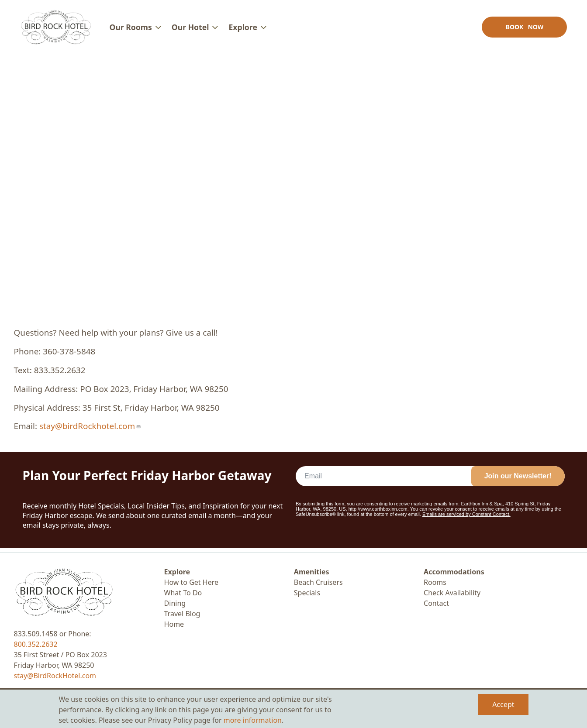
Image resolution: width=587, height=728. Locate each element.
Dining (175, 603)
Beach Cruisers (318, 582)
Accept (503, 704)
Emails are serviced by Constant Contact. (466, 518)
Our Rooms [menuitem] (132, 29)
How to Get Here (191, 582)
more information (253, 720)
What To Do (183, 593)
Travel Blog (182, 614)
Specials (307, 593)
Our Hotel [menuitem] (191, 29)
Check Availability (452, 593)
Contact (436, 603)
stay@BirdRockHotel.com (55, 676)
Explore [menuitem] (244, 29)
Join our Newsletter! (518, 480)
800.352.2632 (36, 644)
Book (523, 29)
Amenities (312, 572)
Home (174, 624)
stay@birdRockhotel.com (90, 430)
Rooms (435, 582)
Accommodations (454, 572)
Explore (177, 572)
